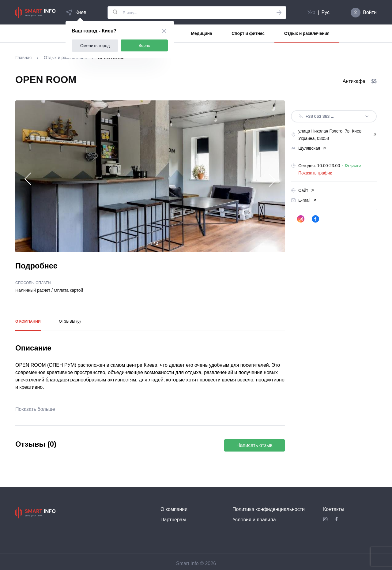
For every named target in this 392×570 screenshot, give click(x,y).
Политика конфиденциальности (269, 509)
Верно (144, 45)
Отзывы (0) (70, 321)
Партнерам (173, 520)
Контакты (334, 509)
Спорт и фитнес (248, 33)
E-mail (304, 200)
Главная (24, 58)
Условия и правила (254, 520)
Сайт (303, 190)
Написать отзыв (254, 445)
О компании (28, 321)
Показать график (315, 173)
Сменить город (95, 46)
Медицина (202, 33)
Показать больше (35, 409)
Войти (370, 12)
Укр (311, 12)
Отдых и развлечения (307, 33)
